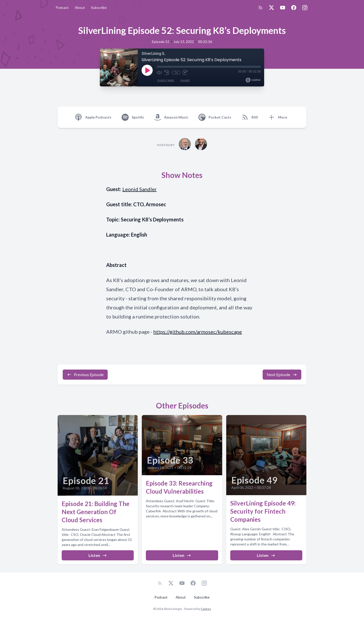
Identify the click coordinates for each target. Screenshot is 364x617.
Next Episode (282, 375)
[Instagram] (305, 8)
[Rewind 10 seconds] (167, 73)
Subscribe (99, 7)
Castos (206, 609)
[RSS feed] (260, 8)
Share (185, 81)
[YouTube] (283, 8)
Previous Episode (85, 375)
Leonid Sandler (140, 189)
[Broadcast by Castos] (253, 80)
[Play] (147, 70)
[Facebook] (294, 8)
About (80, 7)
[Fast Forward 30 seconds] (185, 73)
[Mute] (159, 73)
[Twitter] (271, 8)
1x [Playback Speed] (176, 73)
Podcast (62, 7)
